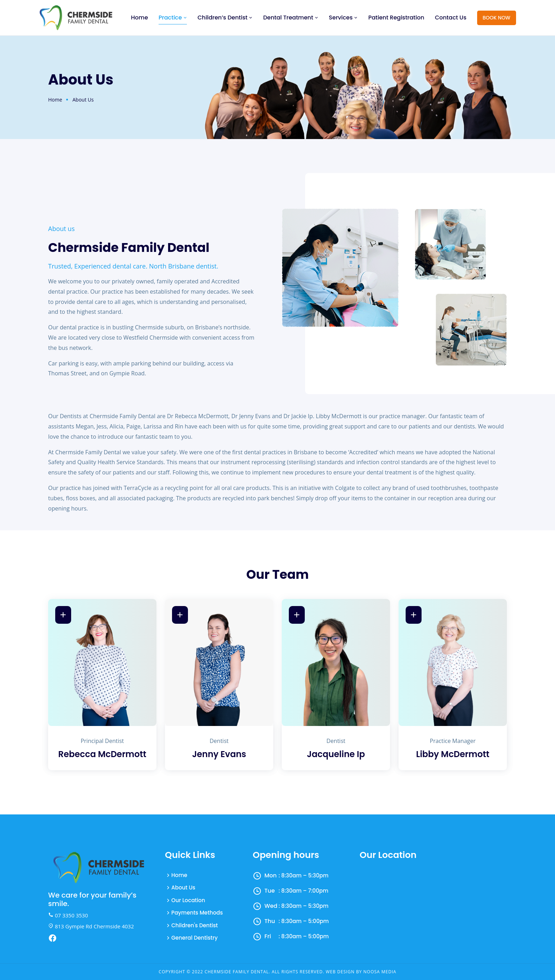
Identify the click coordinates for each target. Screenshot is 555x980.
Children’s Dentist (225, 18)
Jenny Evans (219, 754)
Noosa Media (380, 972)
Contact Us (451, 18)
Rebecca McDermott (102, 754)
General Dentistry (194, 938)
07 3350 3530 (68, 915)
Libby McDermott (453, 754)
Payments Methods (197, 913)
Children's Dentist (194, 925)
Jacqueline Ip (336, 754)
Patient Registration (396, 18)
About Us (183, 887)
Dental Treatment (291, 18)
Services (343, 18)
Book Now (497, 18)
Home (139, 18)
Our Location (188, 900)
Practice (173, 18)
